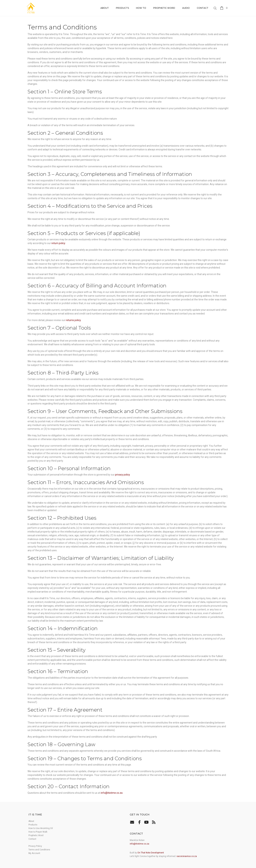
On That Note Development (151, 853)
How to (141, 8)
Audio (186, 8)
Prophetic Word (164, 8)
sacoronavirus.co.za (187, 856)
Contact (203, 8)
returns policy (73, 320)
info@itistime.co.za (112, 793)
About (105, 8)
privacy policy (122, 475)
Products (122, 8)
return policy (58, 243)
